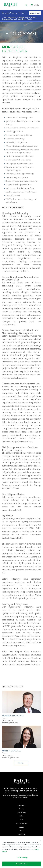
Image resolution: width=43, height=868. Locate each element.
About (22, 831)
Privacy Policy (22, 834)
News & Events (22, 812)
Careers (21, 827)
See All (21, 763)
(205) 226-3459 (8, 755)
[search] (26, 5)
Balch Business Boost (21, 823)
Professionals (21, 805)
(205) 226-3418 (7, 720)
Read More (35, 13)
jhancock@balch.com (10, 723)
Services (21, 809)
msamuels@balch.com (10, 758)
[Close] (40, 840)
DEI (21, 820)
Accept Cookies (22, 864)
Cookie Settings (22, 858)
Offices (22, 816)
